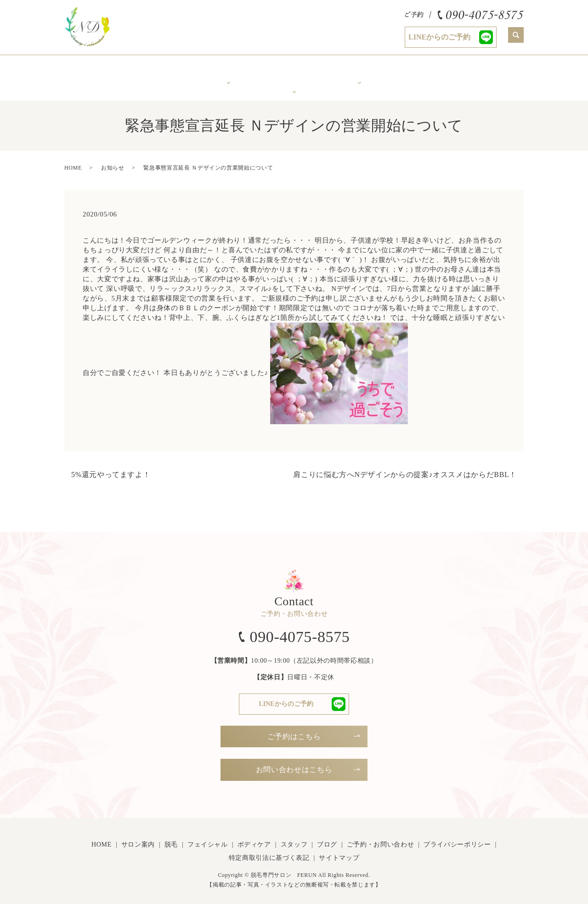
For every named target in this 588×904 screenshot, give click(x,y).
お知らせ (113, 161)
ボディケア (359, 71)
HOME (73, 161)
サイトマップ (339, 852)
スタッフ (425, 71)
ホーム (97, 71)
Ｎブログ (491, 71)
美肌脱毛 (229, 71)
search (516, 35)
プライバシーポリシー (457, 839)
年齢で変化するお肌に (294, 74)
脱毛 (171, 839)
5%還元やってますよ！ (111, 468)
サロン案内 (163, 71)
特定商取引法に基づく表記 (269, 852)
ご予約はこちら (294, 730)
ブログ (327, 839)
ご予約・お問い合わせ (380, 839)
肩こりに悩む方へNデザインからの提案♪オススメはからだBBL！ (405, 468)
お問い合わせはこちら (294, 764)
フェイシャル (208, 839)
